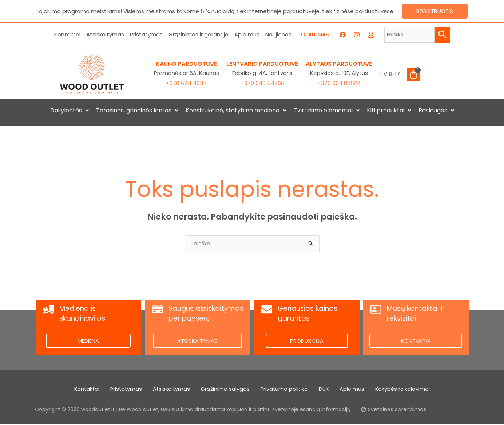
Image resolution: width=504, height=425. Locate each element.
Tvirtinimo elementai (327, 110)
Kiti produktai (389, 110)
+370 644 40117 (186, 83)
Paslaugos (436, 110)
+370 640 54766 (262, 83)
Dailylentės (70, 110)
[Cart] (414, 74)
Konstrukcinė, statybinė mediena (236, 110)
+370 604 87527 (339, 83)
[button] (70, 111)
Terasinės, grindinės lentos (137, 110)
